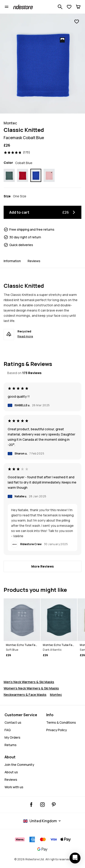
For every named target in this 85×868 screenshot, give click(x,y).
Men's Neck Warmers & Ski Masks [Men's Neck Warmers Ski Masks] (29, 682)
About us (11, 772)
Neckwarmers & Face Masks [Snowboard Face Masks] (25, 695)
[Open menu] (7, 7)
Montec (56, 695)
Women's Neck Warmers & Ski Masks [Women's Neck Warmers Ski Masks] (31, 688)
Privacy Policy (57, 730)
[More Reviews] (42, 566)
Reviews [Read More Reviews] (11, 780)
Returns (11, 745)
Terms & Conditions (61, 722)
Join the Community (19, 765)
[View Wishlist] (69, 7)
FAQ (8, 730)
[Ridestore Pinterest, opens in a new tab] (54, 805)
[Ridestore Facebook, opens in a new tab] (31, 805)
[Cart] (78, 7)
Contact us (13, 722)
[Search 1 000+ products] (60, 7)
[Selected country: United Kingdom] (42, 821)
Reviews (34, 261)
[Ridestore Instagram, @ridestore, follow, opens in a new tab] (42, 805)
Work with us (14, 787)
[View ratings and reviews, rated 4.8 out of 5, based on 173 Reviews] (17, 152)
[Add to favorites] (77, 22)
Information (12, 261)
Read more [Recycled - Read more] (25, 336)
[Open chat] (75, 858)
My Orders (12, 737)
